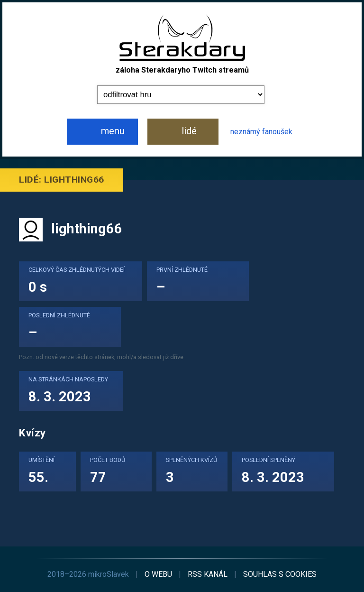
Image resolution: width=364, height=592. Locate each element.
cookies (280, 574)
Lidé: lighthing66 (62, 180)
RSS (208, 574)
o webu (158, 574)
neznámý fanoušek (261, 132)
